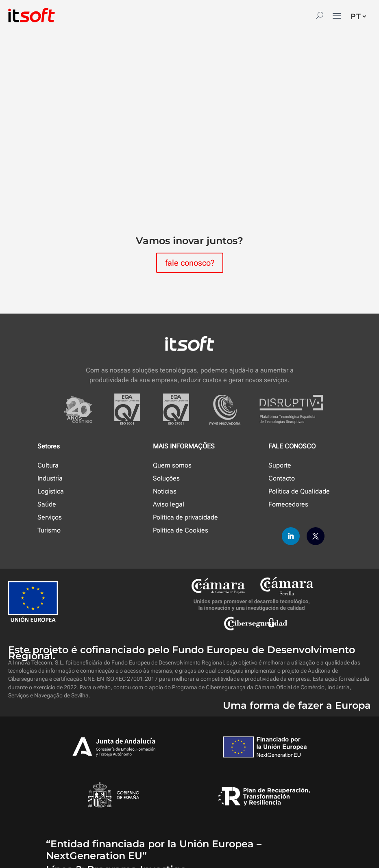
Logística (51, 491)
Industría (50, 478)
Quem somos (172, 465)
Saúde (47, 504)
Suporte (280, 465)
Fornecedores (288, 504)
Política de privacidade (185, 517)
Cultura (48, 465)
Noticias (165, 491)
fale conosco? (190, 263)
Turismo (49, 530)
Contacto (282, 478)
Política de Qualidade (299, 491)
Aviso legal (169, 504)
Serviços (50, 517)
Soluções (166, 478)
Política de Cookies (181, 530)
